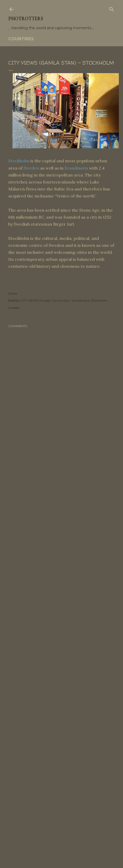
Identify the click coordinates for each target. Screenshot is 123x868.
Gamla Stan (61, 300)
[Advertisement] (62, 522)
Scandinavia (76, 168)
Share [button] (13, 293)
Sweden (31, 168)
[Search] (112, 8)
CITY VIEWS (29, 300)
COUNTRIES (21, 39)
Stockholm (19, 161)
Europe (45, 300)
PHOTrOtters (26, 18)
